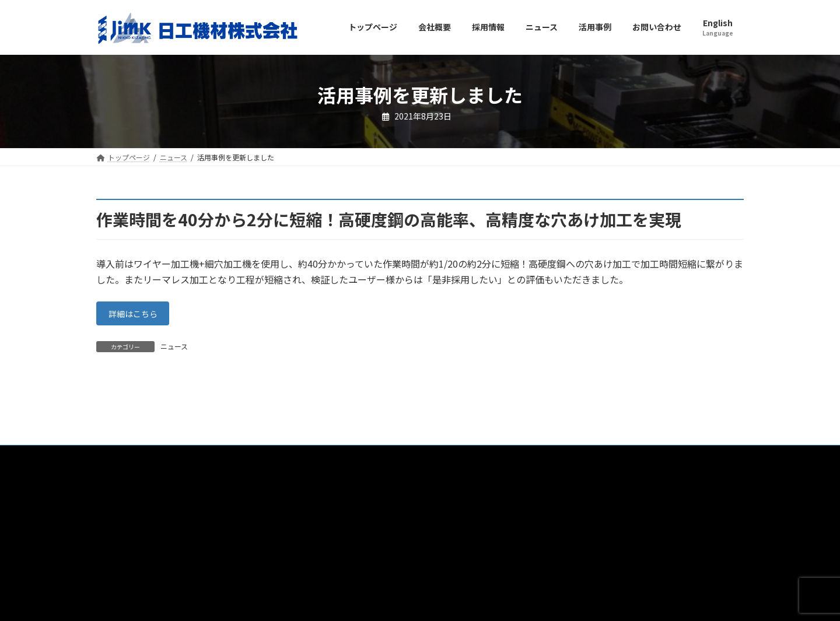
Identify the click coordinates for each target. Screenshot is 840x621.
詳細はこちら (138, 315)
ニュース (174, 350)
